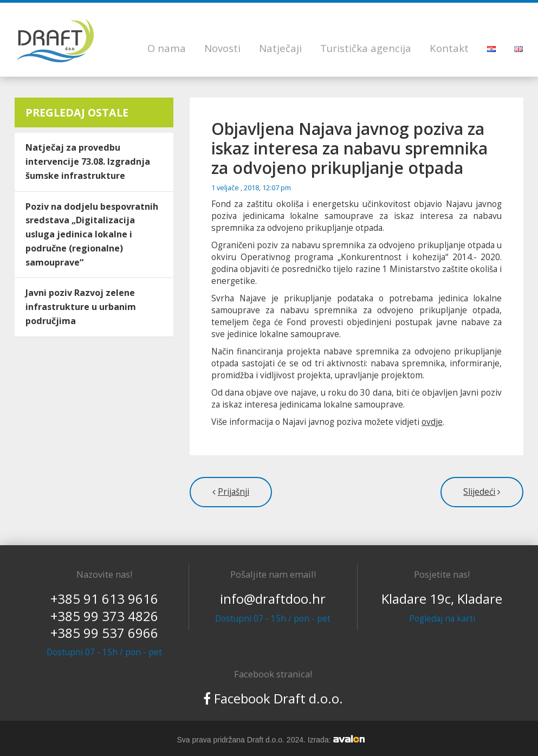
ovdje (432, 422)
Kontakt (449, 48)
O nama (167, 48)
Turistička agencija (366, 48)
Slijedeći (479, 492)
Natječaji (280, 48)
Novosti (222, 48)
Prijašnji (234, 492)
